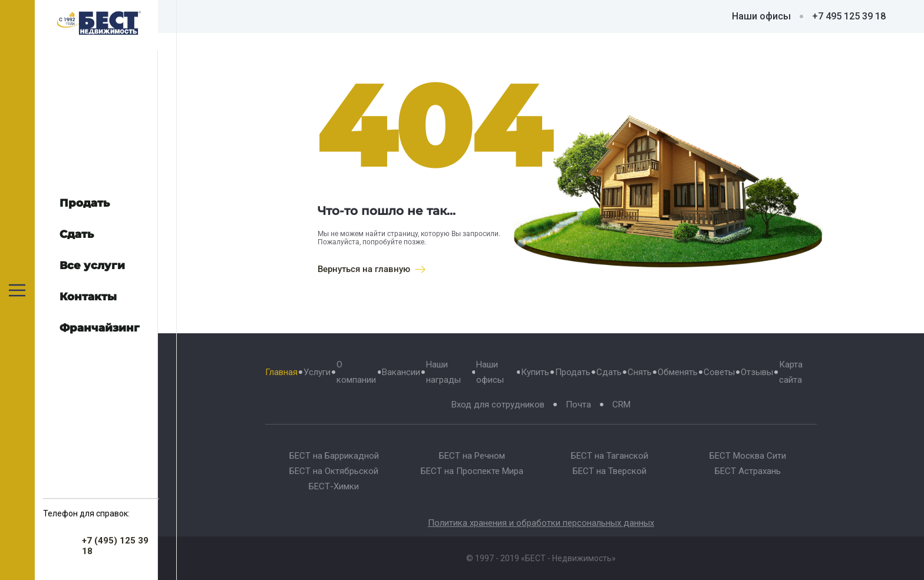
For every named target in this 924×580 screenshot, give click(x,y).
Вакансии (401, 372)
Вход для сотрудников (498, 405)
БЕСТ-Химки (334, 486)
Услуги (317, 372)
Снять (640, 372)
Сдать (609, 372)
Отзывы (757, 372)
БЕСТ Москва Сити (748, 456)
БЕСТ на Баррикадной (334, 456)
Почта (578, 405)
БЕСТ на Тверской (610, 471)
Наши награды (443, 372)
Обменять (678, 372)
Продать (573, 372)
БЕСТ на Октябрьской (334, 471)
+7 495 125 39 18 (849, 16)
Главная (281, 372)
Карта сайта (791, 372)
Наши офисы (761, 16)
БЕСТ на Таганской (610, 456)
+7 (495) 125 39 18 (115, 546)
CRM (621, 405)
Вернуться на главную (372, 269)
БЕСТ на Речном (472, 456)
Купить (535, 372)
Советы (719, 372)
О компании (356, 372)
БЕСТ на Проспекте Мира (472, 471)
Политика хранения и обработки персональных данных (541, 523)
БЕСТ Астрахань (748, 471)
